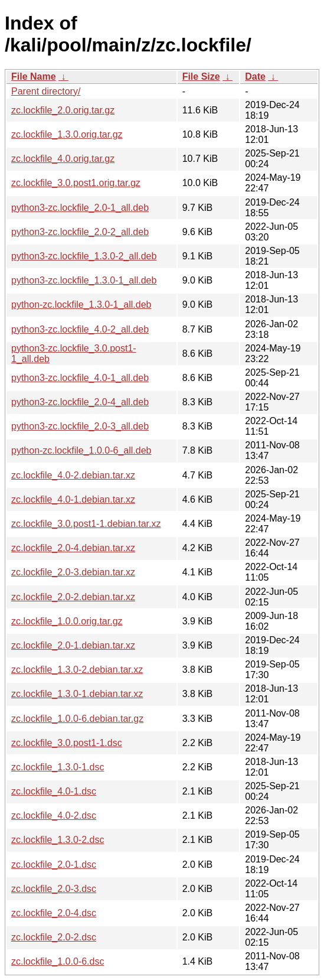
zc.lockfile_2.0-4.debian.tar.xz (73, 548)
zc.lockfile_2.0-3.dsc (54, 889)
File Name (34, 76)
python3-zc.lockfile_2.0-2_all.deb (80, 232)
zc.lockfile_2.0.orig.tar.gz (63, 110)
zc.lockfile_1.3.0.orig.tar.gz (67, 134)
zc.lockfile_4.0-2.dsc (54, 815)
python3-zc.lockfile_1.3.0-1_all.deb (84, 280)
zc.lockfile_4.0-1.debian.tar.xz (73, 499)
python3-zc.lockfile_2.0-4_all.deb (80, 402)
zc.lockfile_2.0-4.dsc (54, 913)
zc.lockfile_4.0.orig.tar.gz (63, 159)
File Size (201, 76)
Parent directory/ (46, 91)
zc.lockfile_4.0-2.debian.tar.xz (73, 475)
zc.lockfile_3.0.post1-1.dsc (67, 743)
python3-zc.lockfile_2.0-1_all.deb (80, 208)
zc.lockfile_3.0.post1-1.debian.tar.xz (86, 524)
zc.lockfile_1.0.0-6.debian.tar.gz (77, 719)
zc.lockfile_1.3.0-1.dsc (58, 767)
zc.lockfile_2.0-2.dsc (54, 937)
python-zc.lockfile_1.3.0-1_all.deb (81, 305)
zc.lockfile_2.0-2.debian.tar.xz (73, 597)
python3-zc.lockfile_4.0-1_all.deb (80, 378)
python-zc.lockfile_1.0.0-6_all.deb (81, 450)
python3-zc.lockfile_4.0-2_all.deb (80, 329)
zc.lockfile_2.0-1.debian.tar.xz (73, 645)
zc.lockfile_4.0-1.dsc (54, 791)
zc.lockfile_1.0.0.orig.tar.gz (67, 621)
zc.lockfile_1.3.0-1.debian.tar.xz (77, 694)
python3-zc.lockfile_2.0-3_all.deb (80, 426)
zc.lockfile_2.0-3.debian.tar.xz (73, 572)
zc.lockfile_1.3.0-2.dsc (58, 840)
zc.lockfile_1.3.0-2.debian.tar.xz (77, 670)
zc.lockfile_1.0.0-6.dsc (58, 961)
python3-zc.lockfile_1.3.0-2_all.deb (84, 256)
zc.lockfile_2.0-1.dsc (54, 865)
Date (255, 76)
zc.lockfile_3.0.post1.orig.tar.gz (76, 183)
